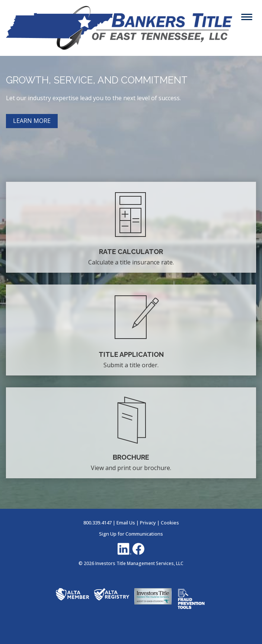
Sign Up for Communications (131, 534)
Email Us (126, 523)
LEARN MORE (32, 121)
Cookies (170, 523)
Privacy (148, 523)
